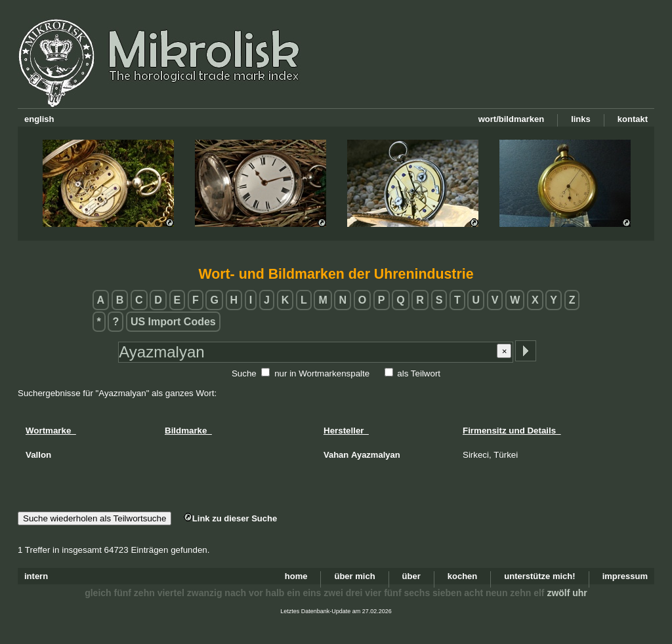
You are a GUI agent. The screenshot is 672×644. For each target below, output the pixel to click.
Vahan (336, 455)
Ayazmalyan (376, 455)
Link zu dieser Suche (230, 518)
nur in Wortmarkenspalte (322, 373)
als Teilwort (419, 373)
